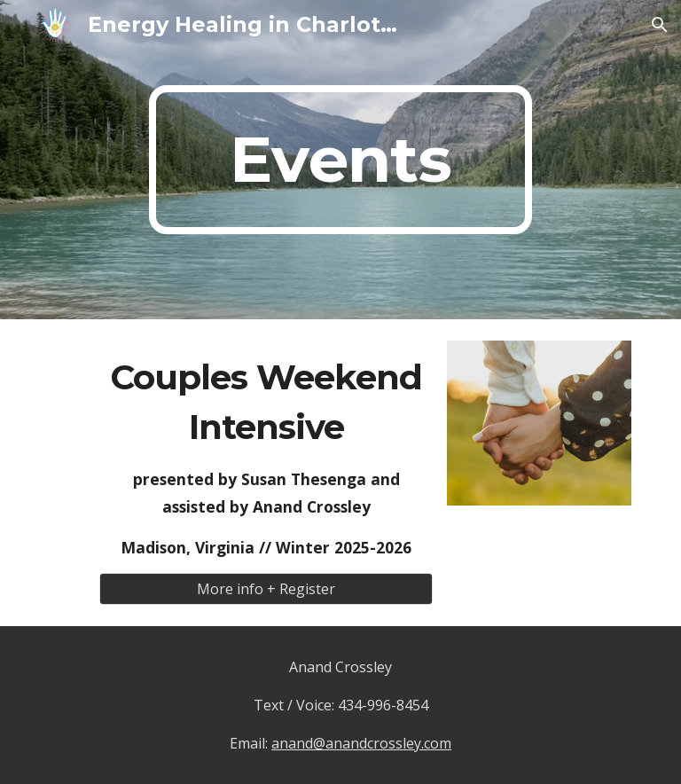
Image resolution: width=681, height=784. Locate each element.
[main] (340, 160)
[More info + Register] (266, 589)
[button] (660, 25)
